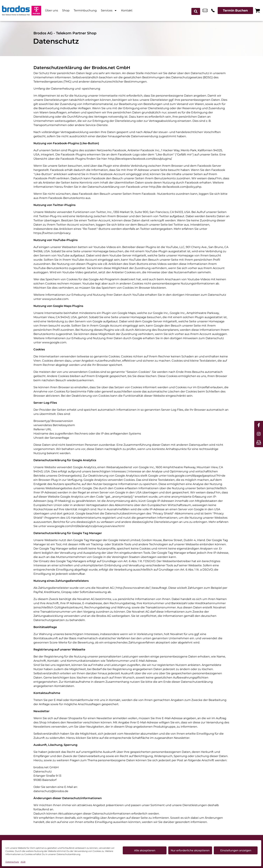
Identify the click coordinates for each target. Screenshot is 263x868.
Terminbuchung (85, 10)
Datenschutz (12, 862)
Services (109, 11)
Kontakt (127, 10)
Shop (66, 10)
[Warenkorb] (257, 11)
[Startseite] (16, 11)
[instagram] (259, 434)
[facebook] (259, 425)
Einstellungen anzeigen (236, 850)
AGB (23, 862)
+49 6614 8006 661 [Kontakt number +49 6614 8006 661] (213, 11)
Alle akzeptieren (145, 850)
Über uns (51, 10)
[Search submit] (197, 11)
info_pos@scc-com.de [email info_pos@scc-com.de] (205, 11)
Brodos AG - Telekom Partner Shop (65, 33)
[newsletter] (259, 443)
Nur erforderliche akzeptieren (190, 850)
